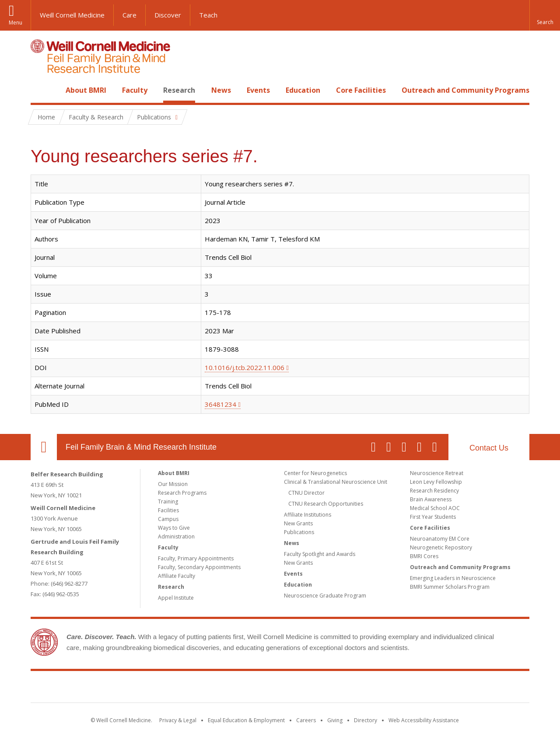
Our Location (44, 447)
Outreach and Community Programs (465, 90)
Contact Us (489, 448)
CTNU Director (306, 493)
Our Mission (173, 484)
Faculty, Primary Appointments (196, 558)
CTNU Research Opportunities (326, 504)
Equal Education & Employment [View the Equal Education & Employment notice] (246, 720)
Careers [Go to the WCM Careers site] (306, 720)
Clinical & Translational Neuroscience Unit (336, 482)
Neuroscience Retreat (437, 473)
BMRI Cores (424, 556)
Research (179, 90)
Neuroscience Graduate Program (325, 596)
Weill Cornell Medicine (72, 15)
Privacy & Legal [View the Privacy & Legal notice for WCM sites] (178, 720)
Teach (208, 15)
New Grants (298, 523)
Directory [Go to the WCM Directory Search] (366, 720)
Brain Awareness (431, 499)
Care (129, 15)
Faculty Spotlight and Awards (320, 554)
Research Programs (182, 493)
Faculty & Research (96, 117)
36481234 (220, 404)
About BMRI (86, 90)
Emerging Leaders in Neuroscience (453, 578)
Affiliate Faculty (177, 576)
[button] (545, 15)
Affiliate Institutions (308, 515)
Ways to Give (174, 528)
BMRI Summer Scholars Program (450, 587)
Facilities (168, 510)
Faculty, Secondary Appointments (199, 567)
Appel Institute (176, 598)
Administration (176, 537)
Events (258, 90)
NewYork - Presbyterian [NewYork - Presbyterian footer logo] (353, 689)
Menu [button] (16, 23)
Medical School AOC (435, 508)
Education (303, 90)
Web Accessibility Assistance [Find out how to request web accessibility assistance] (424, 720)
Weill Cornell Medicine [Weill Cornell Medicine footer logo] (216, 689)
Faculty (135, 90)
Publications (299, 532)
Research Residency (434, 491)
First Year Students (433, 517)
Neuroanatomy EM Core (440, 539)
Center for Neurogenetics (315, 473)
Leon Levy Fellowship (436, 482)
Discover (168, 15)
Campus (168, 519)
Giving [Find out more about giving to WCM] (335, 720)
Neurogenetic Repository (441, 547)
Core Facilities (361, 90)
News (221, 90)
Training (168, 502)
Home (40, 90)
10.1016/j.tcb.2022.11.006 (245, 367)
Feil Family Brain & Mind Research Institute (141, 447)
